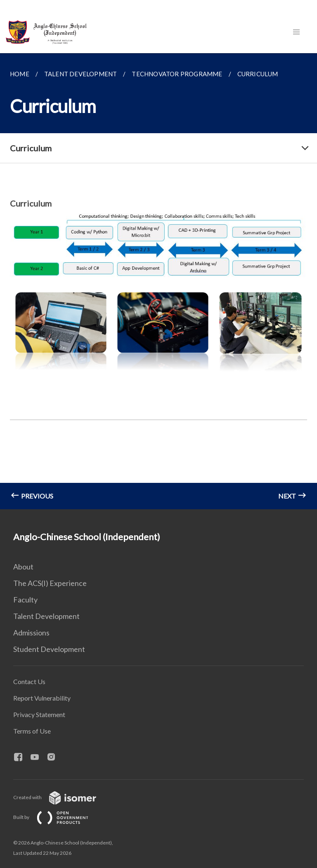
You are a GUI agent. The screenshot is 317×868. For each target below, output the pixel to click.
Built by (57, 817)
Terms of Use (32, 731)
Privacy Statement (39, 714)
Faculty (25, 600)
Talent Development (46, 616)
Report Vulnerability (42, 698)
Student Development (49, 649)
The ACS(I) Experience (50, 583)
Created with (61, 797)
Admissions (31, 633)
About (23, 567)
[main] (158, 281)
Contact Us (29, 681)
